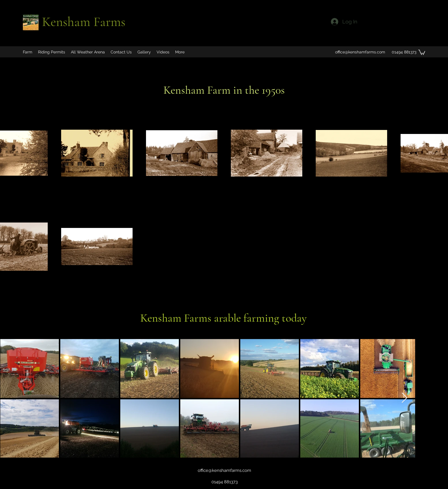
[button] (422, 52)
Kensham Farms (84, 22)
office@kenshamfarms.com (360, 52)
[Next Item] (404, 398)
